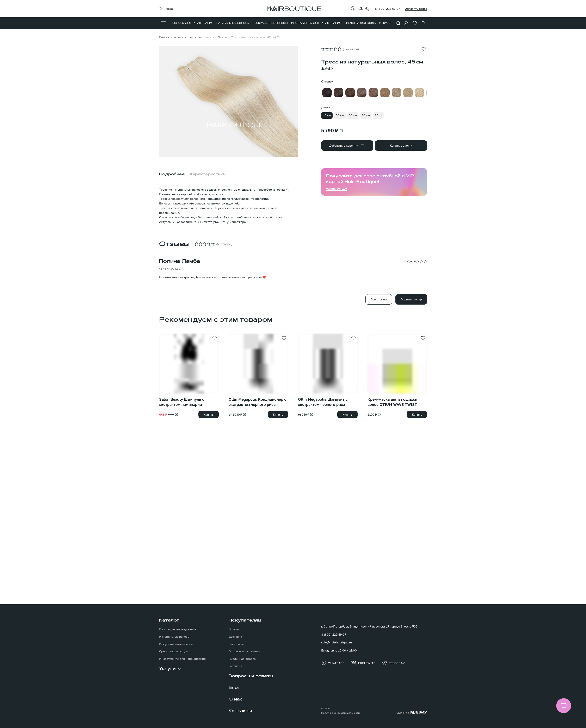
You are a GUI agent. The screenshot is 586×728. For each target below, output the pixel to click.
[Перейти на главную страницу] (293, 9)
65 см (379, 115)
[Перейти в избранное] (415, 23)
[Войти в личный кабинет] (406, 23)
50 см (340, 115)
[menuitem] (193, 23)
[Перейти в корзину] (423, 23)
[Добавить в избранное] (424, 49)
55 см (353, 115)
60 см (366, 115)
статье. (278, 217)
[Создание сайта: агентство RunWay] (412, 713)
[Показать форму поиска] (398, 23)
